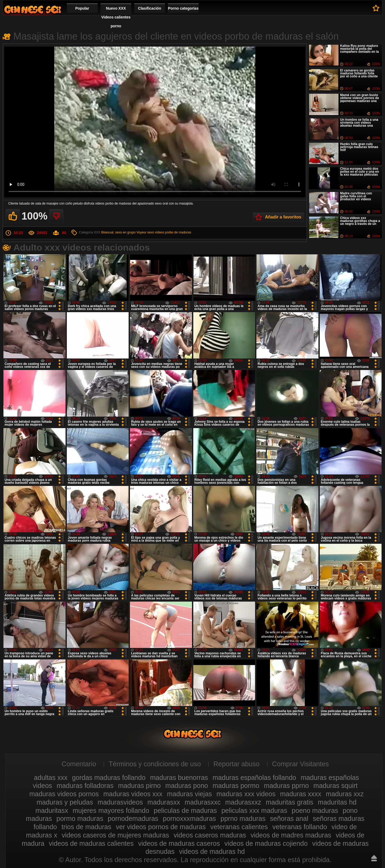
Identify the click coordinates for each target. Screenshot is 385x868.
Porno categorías (183, 8)
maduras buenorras (179, 778)
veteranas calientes (239, 827)
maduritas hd (337, 802)
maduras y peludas (65, 802)
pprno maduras (243, 818)
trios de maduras (86, 827)
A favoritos (376, 8)
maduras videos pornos (64, 794)
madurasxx (164, 802)
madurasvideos (120, 802)
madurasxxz (243, 802)
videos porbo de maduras (173, 232)
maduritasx (52, 810)
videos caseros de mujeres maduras (115, 835)
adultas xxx (51, 778)
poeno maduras (315, 810)
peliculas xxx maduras (254, 810)
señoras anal (289, 818)
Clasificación (149, 8)
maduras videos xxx (133, 794)
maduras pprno (286, 786)
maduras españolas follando (254, 778)
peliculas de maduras (185, 810)
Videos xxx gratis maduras (33, 10)
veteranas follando (300, 827)
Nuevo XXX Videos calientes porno (116, 17)
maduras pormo (236, 786)
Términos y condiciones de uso (155, 764)
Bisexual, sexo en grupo (118, 232)
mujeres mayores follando (111, 810)
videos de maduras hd (212, 851)
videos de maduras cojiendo (266, 843)
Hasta (374, 858)
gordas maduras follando (109, 778)
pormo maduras (80, 818)
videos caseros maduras (210, 835)
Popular (82, 8)
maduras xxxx (301, 794)
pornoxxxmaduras (189, 818)
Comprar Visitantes (301, 764)
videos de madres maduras (291, 835)
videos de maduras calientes (91, 843)
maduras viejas (189, 794)
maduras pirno (139, 786)
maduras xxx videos (246, 794)
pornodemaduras (133, 818)
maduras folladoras (85, 786)
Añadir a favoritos (283, 217)
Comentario (79, 764)
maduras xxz (345, 794)
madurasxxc (203, 802)
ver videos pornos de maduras (161, 827)
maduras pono (187, 786)
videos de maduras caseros (179, 843)
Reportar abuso (236, 764)
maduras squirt (335, 786)
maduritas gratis (290, 802)
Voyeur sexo (145, 232)
